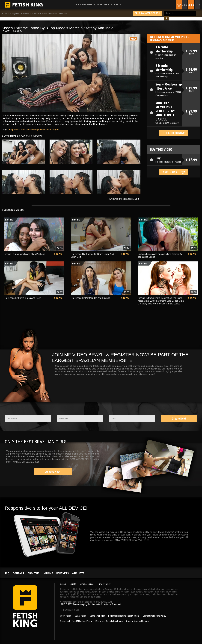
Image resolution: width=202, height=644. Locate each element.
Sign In (73, 581)
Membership (103, 5)
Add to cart (171, 169)
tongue (55, 126)
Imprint (48, 570)
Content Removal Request (138, 618)
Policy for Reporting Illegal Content (124, 613)
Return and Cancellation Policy (109, 618)
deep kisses (14, 126)
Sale (77, 5)
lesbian (48, 126)
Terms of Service (87, 581)
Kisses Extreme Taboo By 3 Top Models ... (52, 14)
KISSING (27, 14)
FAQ (7, 570)
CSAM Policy (80, 613)
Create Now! (179, 415)
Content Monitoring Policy (154, 613)
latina (41, 126)
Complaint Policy (97, 613)
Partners (63, 570)
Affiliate (78, 570)
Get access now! (174, 130)
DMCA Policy (65, 613)
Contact (18, 570)
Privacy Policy (104, 581)
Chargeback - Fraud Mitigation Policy (76, 618)
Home (4, 14)
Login (191, 5)
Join (185, 5)
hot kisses (25, 126)
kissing (34, 126)
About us (34, 570)
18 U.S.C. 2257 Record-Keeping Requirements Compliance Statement (90, 601)
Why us (118, 5)
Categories (86, 5)
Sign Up (63, 581)
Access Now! (53, 468)
